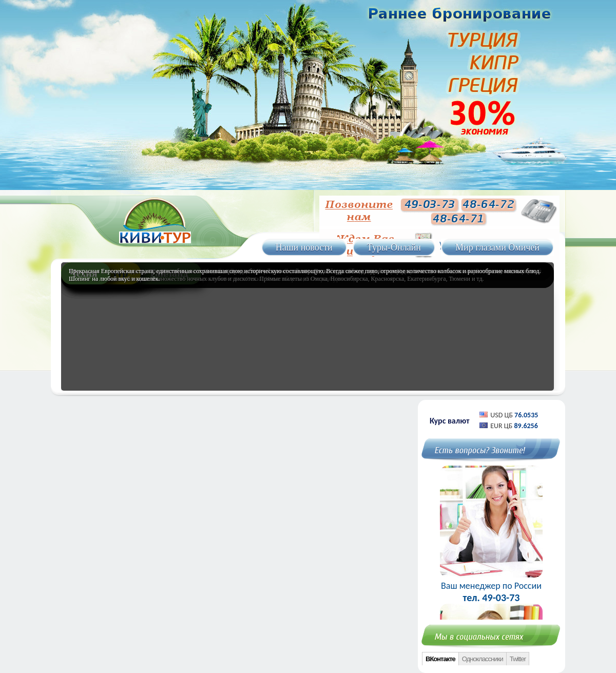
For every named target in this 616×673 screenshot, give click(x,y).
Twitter (518, 659)
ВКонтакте (440, 659)
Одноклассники (483, 659)
